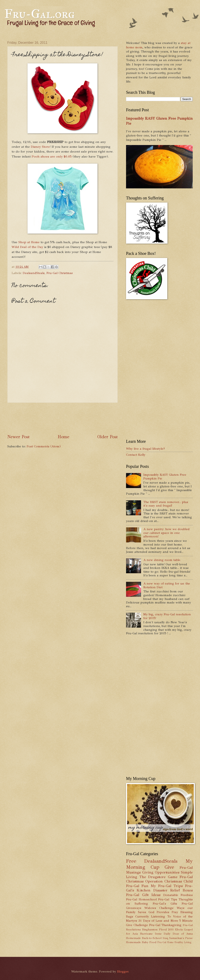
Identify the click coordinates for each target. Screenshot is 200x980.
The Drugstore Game (158, 877)
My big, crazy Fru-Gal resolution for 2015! (167, 616)
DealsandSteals (34, 273)
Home (64, 437)
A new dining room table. (162, 560)
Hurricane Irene (151, 934)
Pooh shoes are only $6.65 (52, 156)
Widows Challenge (159, 908)
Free (131, 861)
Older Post (107, 437)
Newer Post (18, 437)
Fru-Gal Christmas (60, 273)
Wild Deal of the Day (27, 247)
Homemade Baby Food (141, 942)
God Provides (159, 912)
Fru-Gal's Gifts (165, 904)
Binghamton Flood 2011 (158, 929)
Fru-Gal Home (165, 942)
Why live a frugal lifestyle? (145, 449)
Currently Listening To (153, 916)
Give (169, 867)
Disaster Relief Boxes (173, 890)
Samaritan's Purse (181, 938)
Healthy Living (183, 942)
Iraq (165, 938)
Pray (175, 912)
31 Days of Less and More (158, 921)
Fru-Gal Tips (168, 899)
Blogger (123, 971)
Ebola (179, 929)
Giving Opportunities (161, 872)
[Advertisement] (83, 418)
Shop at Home (29, 242)
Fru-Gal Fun (137, 886)
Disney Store (40, 147)
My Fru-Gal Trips (167, 886)
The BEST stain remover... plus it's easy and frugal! (166, 504)
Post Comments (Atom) (44, 446)
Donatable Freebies (178, 895)
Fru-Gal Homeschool (141, 899)
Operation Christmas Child (169, 881)
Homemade (133, 938)
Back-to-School (152, 938)
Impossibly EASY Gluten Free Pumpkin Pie (165, 477)
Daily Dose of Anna (178, 934)
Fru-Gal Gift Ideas (143, 895)
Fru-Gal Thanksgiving (165, 925)
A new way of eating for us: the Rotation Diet (167, 585)
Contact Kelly (136, 455)
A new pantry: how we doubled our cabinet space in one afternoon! (166, 533)
